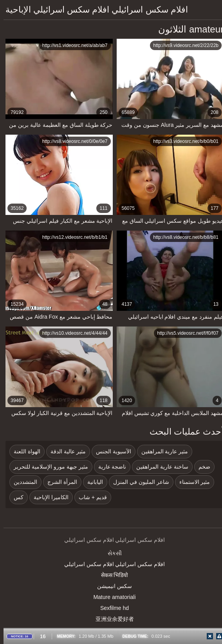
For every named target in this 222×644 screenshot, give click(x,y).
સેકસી (111, 553)
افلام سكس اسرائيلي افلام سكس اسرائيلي (111, 564)
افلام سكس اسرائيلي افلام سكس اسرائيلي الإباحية (93, 10)
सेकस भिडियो (111, 575)
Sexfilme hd (111, 608)
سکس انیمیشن (111, 586)
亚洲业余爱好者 (111, 619)
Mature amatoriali (111, 597)
